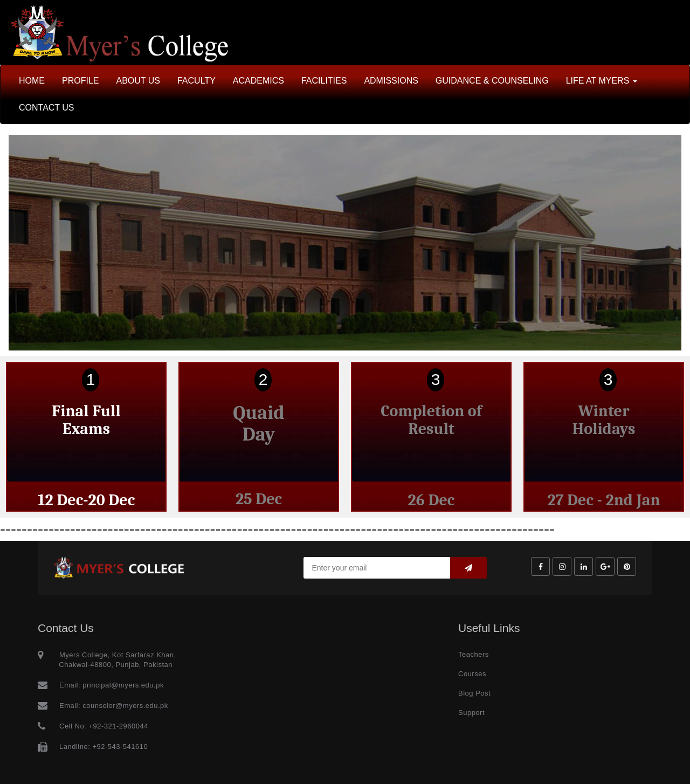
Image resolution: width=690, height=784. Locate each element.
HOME (32, 81)
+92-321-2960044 (118, 726)
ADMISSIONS (391, 81)
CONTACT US (47, 108)
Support (471, 713)
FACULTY (196, 81)
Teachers (474, 654)
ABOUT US (138, 81)
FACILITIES (324, 81)
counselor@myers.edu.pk (124, 706)
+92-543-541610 (120, 747)
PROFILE (80, 81)
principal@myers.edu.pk (122, 685)
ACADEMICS (258, 81)
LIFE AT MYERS (602, 81)
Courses (472, 674)
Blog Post (474, 693)
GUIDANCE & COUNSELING (492, 81)
